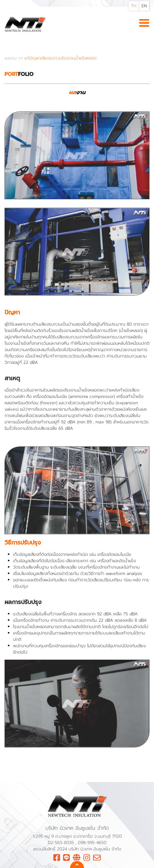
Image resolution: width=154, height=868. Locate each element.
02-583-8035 (62, 843)
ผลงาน (11, 58)
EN (144, 6)
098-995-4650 (92, 843)
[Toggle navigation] (144, 23)
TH (134, 6)
